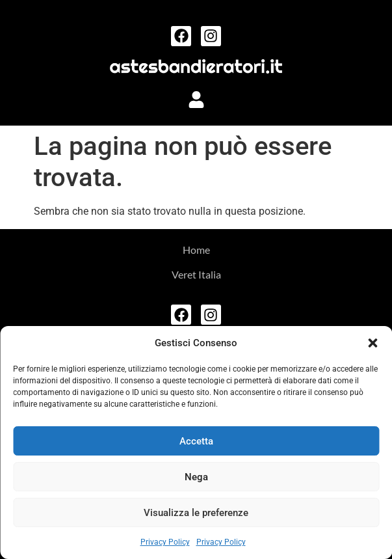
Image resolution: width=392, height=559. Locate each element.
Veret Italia (196, 274)
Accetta (196, 441)
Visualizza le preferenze (196, 513)
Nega (196, 477)
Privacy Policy (165, 542)
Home (196, 250)
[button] (372, 343)
